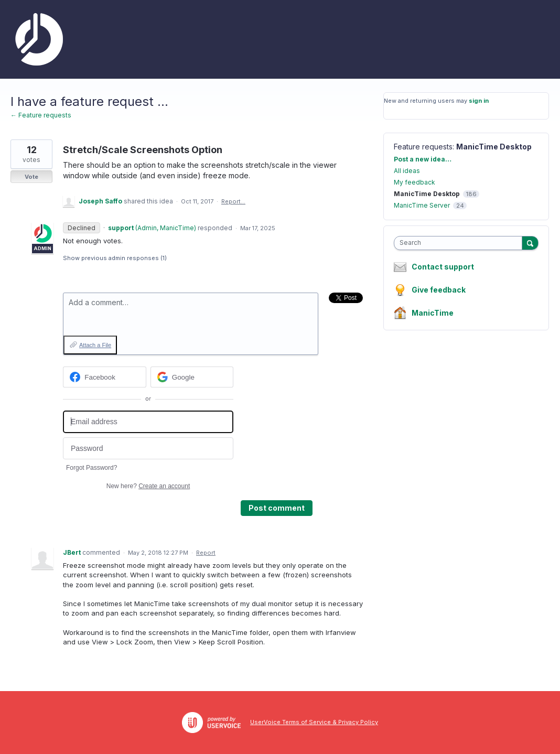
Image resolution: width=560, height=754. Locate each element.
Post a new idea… (423, 159)
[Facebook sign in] (105, 377)
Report (206, 553)
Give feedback (439, 290)
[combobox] (460, 243)
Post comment (277, 508)
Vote (31, 177)
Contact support (443, 267)
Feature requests (423, 147)
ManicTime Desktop (494, 147)
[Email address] (148, 422)
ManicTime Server (422, 205)
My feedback (414, 182)
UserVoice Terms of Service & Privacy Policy (314, 722)
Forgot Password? (91, 468)
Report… (233, 201)
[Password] (148, 449)
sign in (479, 101)
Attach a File (95, 345)
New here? (148, 486)
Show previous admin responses (115, 258)
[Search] (530, 243)
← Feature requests (41, 115)
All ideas (407, 171)
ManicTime (433, 313)
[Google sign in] (192, 377)
